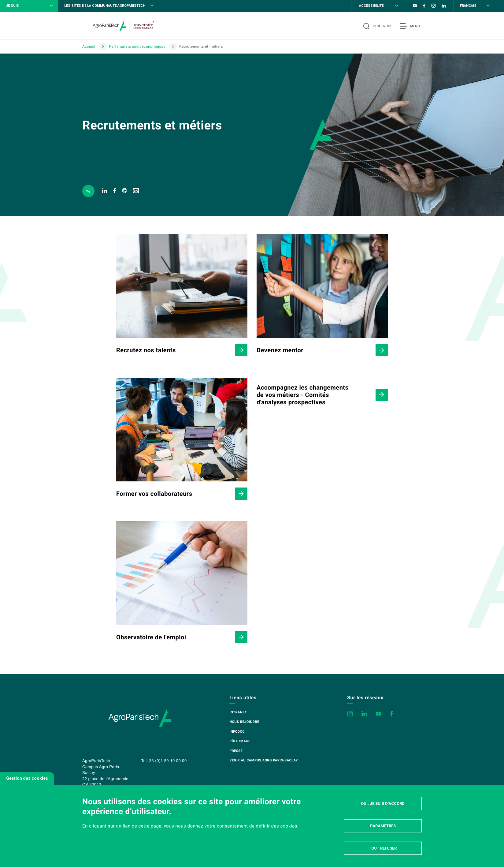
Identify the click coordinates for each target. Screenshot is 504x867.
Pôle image (240, 741)
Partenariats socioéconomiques (137, 47)
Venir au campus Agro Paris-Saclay (264, 760)
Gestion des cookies (27, 778)
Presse (236, 751)
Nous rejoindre (244, 722)
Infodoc (237, 732)
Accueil (89, 47)
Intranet (238, 712)
